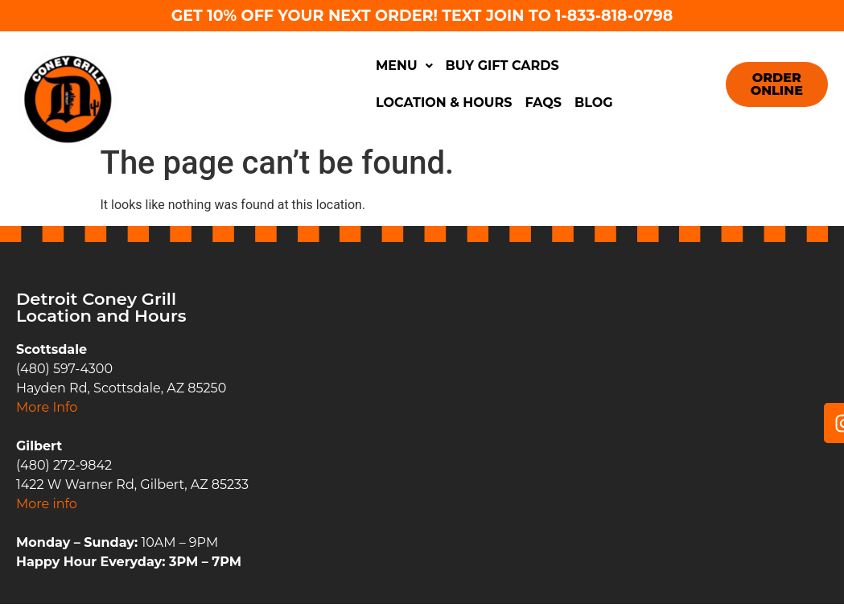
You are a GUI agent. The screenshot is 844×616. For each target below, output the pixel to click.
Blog (594, 103)
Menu (404, 66)
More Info (47, 407)
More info (47, 504)
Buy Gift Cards (502, 66)
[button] (404, 66)
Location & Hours (444, 103)
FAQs (543, 103)
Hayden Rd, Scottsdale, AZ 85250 (121, 388)
